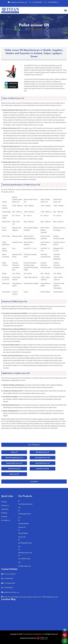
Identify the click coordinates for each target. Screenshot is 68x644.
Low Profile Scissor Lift (24, 561)
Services (6, 509)
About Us (6, 506)
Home (27, 29)
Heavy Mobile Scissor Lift (42, 463)
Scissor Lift (14, 452)
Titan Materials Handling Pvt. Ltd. (34, 634)
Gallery (5, 513)
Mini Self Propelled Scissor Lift (14, 458)
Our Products (34, 445)
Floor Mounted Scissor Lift (25, 506)
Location (34, 482)
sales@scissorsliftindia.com (19, 2)
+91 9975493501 (52, 2)
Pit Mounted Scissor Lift (25, 516)
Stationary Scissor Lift (14, 469)
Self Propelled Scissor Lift (25, 545)
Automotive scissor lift (42, 469)
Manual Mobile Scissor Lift (23, 535)
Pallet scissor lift (14, 474)
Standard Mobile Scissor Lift (14, 463)
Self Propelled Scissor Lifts (43, 458)
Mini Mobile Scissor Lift (42, 452)
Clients (5, 517)
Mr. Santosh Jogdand (9, 574)
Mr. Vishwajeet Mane (9, 583)
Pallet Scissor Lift (25, 566)
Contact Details (9, 569)
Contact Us (6, 520)
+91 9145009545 (37, 2)
